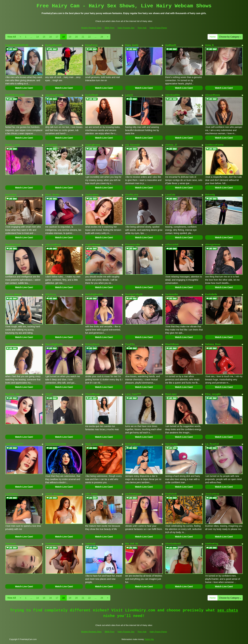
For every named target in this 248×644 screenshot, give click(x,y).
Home (213, 37)
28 (102, 37)
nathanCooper (13, 344)
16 (51, 37)
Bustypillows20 (53, 45)
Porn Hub (142, 28)
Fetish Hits (149, 639)
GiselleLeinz (132, 195)
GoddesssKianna (214, 145)
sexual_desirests (54, 494)
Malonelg (210, 195)
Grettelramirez (53, 544)
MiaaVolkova (172, 344)
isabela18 (90, 544)
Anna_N (209, 45)
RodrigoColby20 (134, 294)
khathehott (171, 494)
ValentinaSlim (172, 95)
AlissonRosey (213, 95)
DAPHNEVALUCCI (15, 95)
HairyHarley (171, 444)
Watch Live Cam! (24, 88)
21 (83, 37)
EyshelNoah (92, 95)
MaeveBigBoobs (54, 344)
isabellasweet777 (14, 444)
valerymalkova (53, 244)
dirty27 (49, 394)
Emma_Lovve (12, 145)
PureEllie (130, 344)
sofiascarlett (172, 244)
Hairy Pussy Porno (158, 28)
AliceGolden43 (173, 544)
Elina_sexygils (213, 394)
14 (38, 37)
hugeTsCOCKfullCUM (17, 45)
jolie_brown (91, 494)
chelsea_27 (171, 145)
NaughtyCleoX (13, 244)
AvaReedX (171, 45)
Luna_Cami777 (133, 394)
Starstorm (11, 544)
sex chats (228, 610)
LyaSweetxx (12, 494)
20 (76, 37)
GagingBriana (93, 145)
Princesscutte (133, 244)
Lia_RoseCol (212, 444)
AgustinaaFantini (54, 95)
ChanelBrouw (92, 394)
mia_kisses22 (132, 145)
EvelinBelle (211, 294)
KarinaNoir (11, 195)
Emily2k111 (51, 145)
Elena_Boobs (52, 195)
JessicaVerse (212, 494)
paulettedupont (133, 494)
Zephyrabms (92, 195)
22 (89, 37)
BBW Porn (110, 28)
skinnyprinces (213, 244)
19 (70, 37)
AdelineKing (212, 544)
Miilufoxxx (51, 294)
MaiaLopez (171, 394)
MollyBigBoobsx (94, 294)
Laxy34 (129, 95)
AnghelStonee (93, 244)
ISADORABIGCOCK (56, 444)
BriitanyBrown (133, 444)
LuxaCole (170, 195)
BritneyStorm (92, 344)
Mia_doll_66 (132, 544)
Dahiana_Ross (213, 344)
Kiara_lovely (132, 45)
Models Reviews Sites (91, 28)
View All (12, 37)
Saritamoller (172, 294)
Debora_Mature (13, 294)
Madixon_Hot (12, 394)
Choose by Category (230, 37)
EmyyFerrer (91, 45)
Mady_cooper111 (94, 444)
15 (44, 37)
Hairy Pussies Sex (126, 28)
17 (57, 37)
